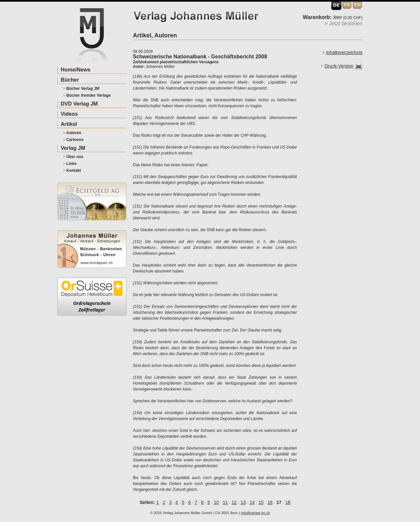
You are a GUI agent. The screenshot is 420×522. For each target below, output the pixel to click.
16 (270, 502)
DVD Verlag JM (79, 104)
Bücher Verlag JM (81, 89)
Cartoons (73, 140)
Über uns (73, 157)
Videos (69, 114)
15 (261, 502)
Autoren (72, 133)
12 (234, 502)
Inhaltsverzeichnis (344, 52)
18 (288, 502)
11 (225, 502)
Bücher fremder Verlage (87, 95)
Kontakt (72, 171)
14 (252, 502)
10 (216, 502)
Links (70, 164)
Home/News (76, 70)
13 (243, 502)
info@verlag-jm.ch (255, 513)
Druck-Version (339, 66)
